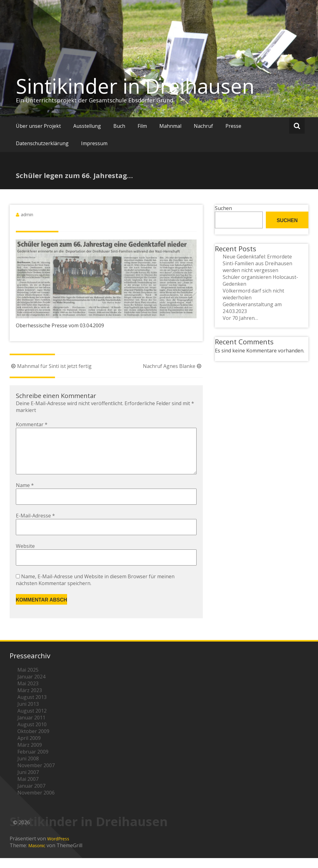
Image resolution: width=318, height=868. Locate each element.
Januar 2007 (31, 796)
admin (27, 215)
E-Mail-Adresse (35, 526)
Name (25, 495)
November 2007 (36, 775)
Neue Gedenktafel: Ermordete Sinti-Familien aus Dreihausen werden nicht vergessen (257, 263)
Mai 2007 (28, 789)
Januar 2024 (31, 687)
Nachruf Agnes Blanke (173, 366)
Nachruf (203, 126)
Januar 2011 (31, 727)
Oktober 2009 (33, 741)
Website (25, 556)
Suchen (223, 208)
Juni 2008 (28, 768)
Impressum (94, 143)
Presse (233, 126)
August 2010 (32, 734)
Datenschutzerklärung (42, 143)
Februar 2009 (33, 762)
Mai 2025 (28, 680)
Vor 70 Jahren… (240, 318)
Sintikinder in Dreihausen (135, 86)
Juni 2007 (28, 782)
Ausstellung (87, 126)
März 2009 (30, 755)
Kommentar (32, 424)
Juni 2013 (28, 714)
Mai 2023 (28, 693)
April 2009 (29, 748)
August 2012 (32, 721)
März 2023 (30, 700)
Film (142, 126)
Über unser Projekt (38, 126)
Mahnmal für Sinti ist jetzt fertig (51, 366)
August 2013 (32, 707)
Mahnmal (170, 126)
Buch (119, 126)
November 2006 (36, 803)
